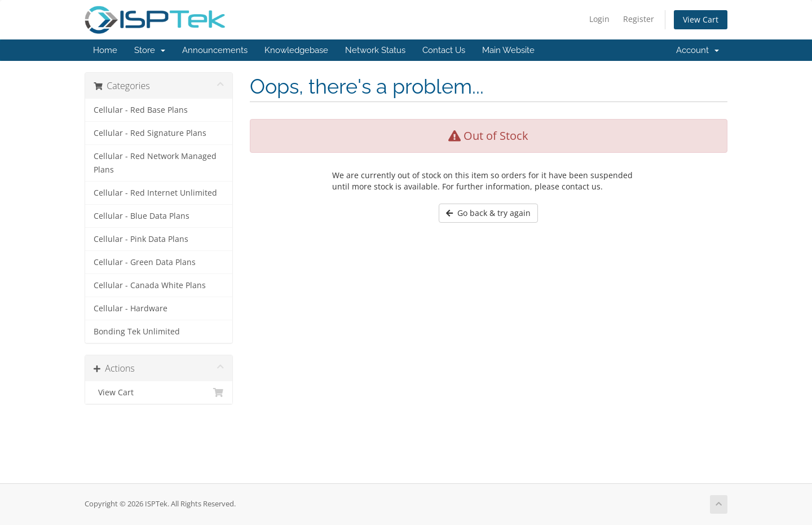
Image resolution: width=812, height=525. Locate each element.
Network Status (375, 50)
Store (150, 50)
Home (105, 50)
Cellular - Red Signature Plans (150, 133)
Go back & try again (488, 213)
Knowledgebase (296, 50)
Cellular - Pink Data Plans (141, 239)
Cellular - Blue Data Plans (142, 216)
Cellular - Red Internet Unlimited (155, 193)
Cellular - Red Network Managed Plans (155, 163)
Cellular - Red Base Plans (141, 110)
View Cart (701, 19)
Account (698, 50)
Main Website (508, 50)
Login (599, 19)
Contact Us (444, 50)
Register (639, 19)
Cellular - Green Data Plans (145, 262)
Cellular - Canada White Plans (150, 285)
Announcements (215, 50)
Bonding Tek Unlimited (137, 332)
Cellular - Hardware (131, 308)
